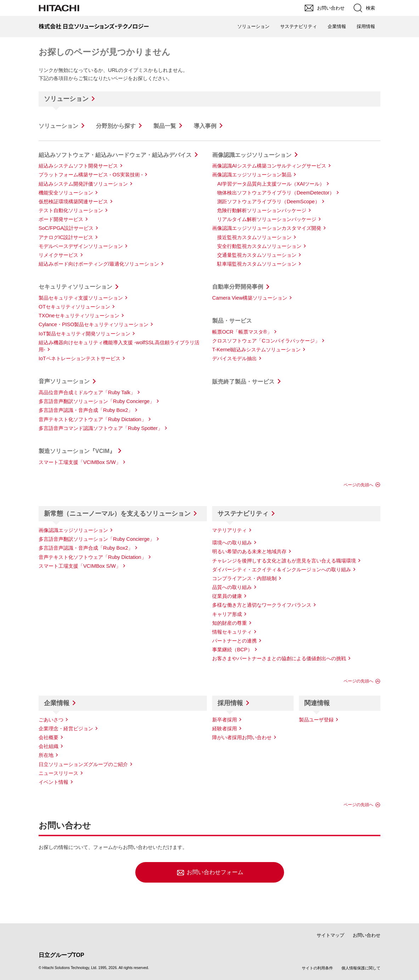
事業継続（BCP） (232, 650)
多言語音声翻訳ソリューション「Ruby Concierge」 (97, 401)
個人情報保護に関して (361, 968)
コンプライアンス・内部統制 (244, 578)
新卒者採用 (225, 720)
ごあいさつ (51, 720)
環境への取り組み (232, 543)
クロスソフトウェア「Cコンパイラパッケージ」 (266, 341)
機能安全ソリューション (66, 193)
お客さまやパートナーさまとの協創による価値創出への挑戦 (279, 658)
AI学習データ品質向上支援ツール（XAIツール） (271, 184)
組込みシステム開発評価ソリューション (83, 184)
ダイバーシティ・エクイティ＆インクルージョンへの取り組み (282, 570)
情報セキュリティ (232, 632)
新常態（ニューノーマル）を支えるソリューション (117, 514)
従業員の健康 (227, 596)
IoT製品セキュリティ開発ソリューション (84, 334)
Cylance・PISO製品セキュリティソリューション (94, 324)
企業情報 (57, 703)
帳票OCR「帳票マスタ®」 (242, 332)
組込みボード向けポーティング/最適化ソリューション (99, 264)
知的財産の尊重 (230, 623)
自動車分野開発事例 (238, 287)
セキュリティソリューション (75, 287)
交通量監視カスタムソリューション (257, 255)
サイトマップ (330, 935)
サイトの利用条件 (317, 968)
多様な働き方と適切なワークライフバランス (262, 605)
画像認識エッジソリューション (252, 155)
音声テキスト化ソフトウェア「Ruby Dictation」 (92, 419)
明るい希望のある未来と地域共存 (249, 551)
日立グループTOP (61, 955)
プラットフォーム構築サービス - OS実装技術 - (91, 175)
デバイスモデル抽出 (234, 358)
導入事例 (205, 126)
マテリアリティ (230, 530)
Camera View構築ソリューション (250, 298)
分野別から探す (116, 126)
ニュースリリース (58, 773)
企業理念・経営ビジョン (66, 729)
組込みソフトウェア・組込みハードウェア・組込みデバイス (115, 155)
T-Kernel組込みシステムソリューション (256, 350)
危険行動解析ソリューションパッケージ (262, 210)
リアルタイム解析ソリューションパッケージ (267, 219)
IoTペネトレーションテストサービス (80, 358)
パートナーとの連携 (234, 641)
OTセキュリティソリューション (74, 307)
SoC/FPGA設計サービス (66, 228)
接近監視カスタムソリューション (254, 237)
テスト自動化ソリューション (71, 210)
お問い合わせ (367, 935)
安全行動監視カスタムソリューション (259, 246)
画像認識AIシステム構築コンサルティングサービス (269, 166)
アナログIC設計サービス (66, 237)
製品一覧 (165, 126)
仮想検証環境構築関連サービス (73, 202)
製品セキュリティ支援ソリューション (81, 298)
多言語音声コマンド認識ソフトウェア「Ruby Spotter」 (101, 428)
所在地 (46, 755)
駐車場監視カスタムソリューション (257, 264)
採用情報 (230, 703)
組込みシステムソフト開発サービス (78, 166)
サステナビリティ (243, 514)
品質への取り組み (232, 587)
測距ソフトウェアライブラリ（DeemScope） (268, 202)
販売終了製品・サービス (243, 382)
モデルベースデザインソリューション (81, 246)
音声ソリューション (64, 381)
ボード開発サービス (61, 219)
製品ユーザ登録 (316, 720)
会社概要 (49, 737)
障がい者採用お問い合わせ (242, 737)
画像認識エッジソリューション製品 (252, 175)
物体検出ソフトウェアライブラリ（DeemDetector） (276, 193)
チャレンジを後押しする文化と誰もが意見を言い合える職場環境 (284, 561)
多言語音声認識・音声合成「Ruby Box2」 (86, 410)
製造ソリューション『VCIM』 (77, 451)
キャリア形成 (227, 614)
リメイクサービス (58, 255)
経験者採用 (225, 729)
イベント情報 (53, 782)
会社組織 (49, 746)
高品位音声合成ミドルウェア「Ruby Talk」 (87, 392)
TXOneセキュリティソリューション (79, 316)
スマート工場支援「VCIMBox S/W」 (80, 462)
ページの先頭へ (358, 485)
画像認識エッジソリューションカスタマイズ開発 (267, 228)
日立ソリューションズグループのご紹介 (83, 764)
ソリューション (66, 99)
